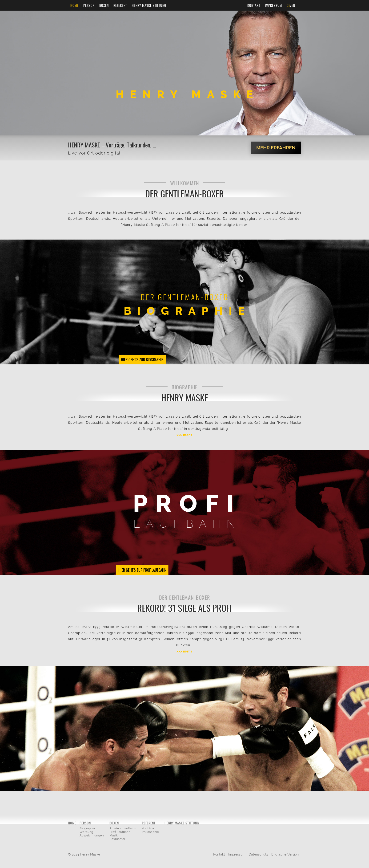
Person (89, 5)
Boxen (104, 5)
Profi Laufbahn (120, 832)
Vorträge (148, 828)
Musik (114, 835)
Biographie (87, 828)
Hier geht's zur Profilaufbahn (142, 570)
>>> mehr (184, 435)
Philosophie (150, 832)
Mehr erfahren (276, 148)
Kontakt (254, 5)
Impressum (273, 5)
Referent (120, 5)
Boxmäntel (117, 839)
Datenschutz (258, 854)
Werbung (86, 832)
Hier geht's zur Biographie (142, 360)
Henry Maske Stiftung (149, 5)
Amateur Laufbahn (123, 828)
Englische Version (285, 854)
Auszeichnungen (92, 835)
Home (74, 5)
